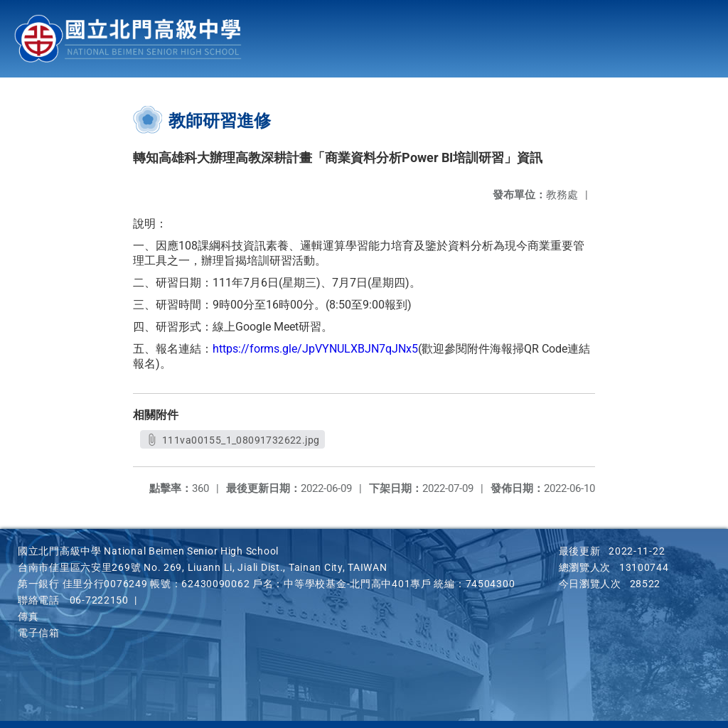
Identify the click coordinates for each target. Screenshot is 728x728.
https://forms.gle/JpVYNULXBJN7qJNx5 (315, 349)
